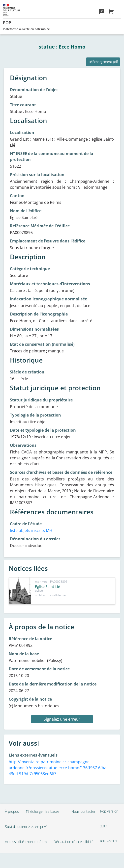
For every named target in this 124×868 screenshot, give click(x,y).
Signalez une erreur (62, 719)
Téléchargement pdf (103, 62)
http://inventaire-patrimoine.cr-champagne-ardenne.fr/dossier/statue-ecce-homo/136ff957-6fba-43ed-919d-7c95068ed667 (58, 768)
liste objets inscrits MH (31, 530)
